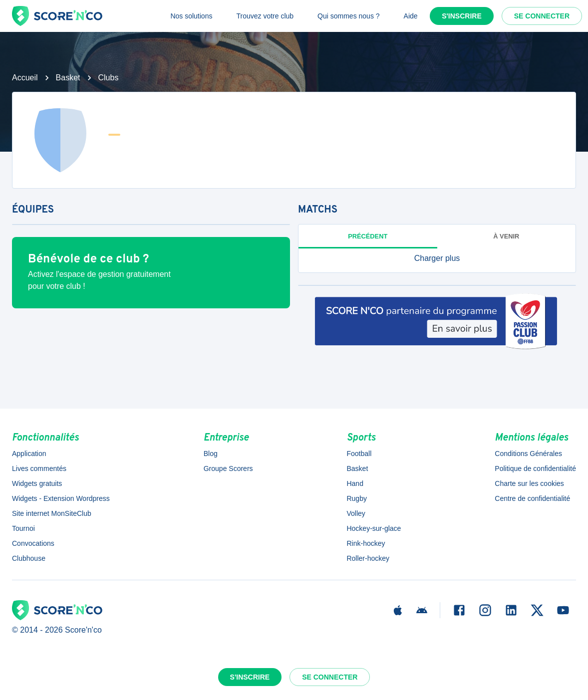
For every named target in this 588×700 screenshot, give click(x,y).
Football (359, 454)
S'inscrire (462, 16)
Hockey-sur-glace (374, 528)
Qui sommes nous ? (349, 16)
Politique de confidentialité (535, 468)
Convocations (33, 543)
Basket (68, 78)
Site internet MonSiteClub (52, 513)
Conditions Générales (528, 454)
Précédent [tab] (368, 236)
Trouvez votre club (265, 16)
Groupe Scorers (228, 468)
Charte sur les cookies (529, 483)
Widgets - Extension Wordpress (61, 498)
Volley (356, 513)
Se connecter (542, 16)
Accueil (25, 78)
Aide (411, 16)
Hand (355, 483)
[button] (437, 258)
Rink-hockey (366, 543)
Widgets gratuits (37, 483)
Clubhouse (29, 558)
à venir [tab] (506, 236)
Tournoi (23, 528)
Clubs (109, 78)
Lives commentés (39, 468)
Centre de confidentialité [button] (532, 498)
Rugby (356, 498)
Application (29, 454)
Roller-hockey (368, 558)
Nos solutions (191, 16)
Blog (211, 454)
